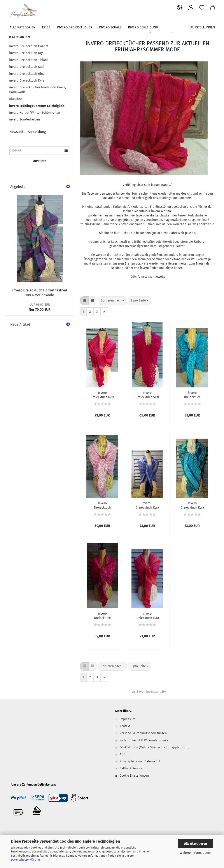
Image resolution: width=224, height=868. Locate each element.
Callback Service (131, 768)
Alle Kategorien (23, 27)
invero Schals (110, 27)
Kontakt (125, 726)
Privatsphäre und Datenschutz (141, 761)
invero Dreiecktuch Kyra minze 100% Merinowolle (192, 505)
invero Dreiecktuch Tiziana (29, 60)
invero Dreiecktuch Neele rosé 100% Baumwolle (102, 505)
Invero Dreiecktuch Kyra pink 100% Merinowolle (102, 395)
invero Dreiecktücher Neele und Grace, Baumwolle (38, 90)
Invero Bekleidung (143, 27)
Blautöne (16, 99)
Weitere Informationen (196, 853)
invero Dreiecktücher (75, 27)
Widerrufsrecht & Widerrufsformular (145, 740)
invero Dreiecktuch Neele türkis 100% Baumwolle (192, 395)
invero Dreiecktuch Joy (26, 53)
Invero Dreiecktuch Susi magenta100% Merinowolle (147, 395)
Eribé (46, 27)
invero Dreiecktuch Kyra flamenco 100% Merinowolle (147, 615)
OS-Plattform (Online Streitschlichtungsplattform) (155, 747)
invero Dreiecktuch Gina (27, 74)
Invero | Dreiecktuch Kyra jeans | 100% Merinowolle (147, 505)
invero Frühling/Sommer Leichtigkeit (37, 106)
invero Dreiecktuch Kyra (27, 80)
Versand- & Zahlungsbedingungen (143, 733)
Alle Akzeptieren (196, 844)
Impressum (127, 719)
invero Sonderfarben (25, 119)
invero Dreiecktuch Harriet (29, 46)
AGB (122, 754)
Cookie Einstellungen (134, 776)
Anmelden (40, 161)
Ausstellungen (203, 27)
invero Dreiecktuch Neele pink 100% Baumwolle (102, 615)
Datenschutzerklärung (25, 860)
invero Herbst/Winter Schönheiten (35, 113)
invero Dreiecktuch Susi (27, 67)
